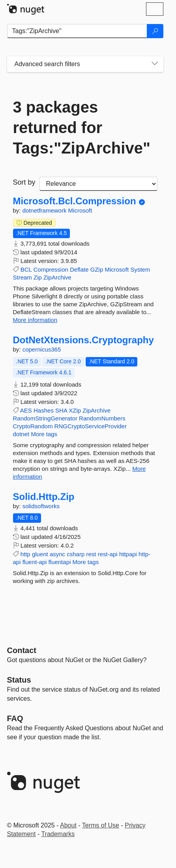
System (140, 269)
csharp (76, 554)
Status (19, 680)
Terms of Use (101, 825)
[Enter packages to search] (77, 31)
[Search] (155, 31)
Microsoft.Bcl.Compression (75, 201)
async (57, 554)
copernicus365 (42, 349)
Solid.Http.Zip (44, 497)
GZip (97, 269)
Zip (38, 277)
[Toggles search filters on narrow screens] (155, 64)
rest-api (108, 554)
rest (91, 554)
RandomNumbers (102, 418)
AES (26, 410)
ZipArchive (57, 277)
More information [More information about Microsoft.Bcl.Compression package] (35, 320)
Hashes (44, 410)
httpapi (128, 554)
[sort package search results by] (98, 184)
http (25, 554)
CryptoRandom (33, 426)
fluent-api (35, 562)
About (68, 825)
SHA (61, 410)
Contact (22, 650)
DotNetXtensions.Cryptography (83, 340)
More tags (44, 434)
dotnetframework (45, 210)
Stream (22, 277)
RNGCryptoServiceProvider (91, 426)
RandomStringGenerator (45, 418)
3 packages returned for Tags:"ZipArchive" (82, 128)
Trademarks (58, 834)
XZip (75, 410)
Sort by (24, 182)
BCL (26, 269)
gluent (40, 554)
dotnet (21, 434)
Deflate (79, 269)
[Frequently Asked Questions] (15, 718)
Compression (51, 269)
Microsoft (80, 210)
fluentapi (60, 562)
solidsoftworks (41, 506)
